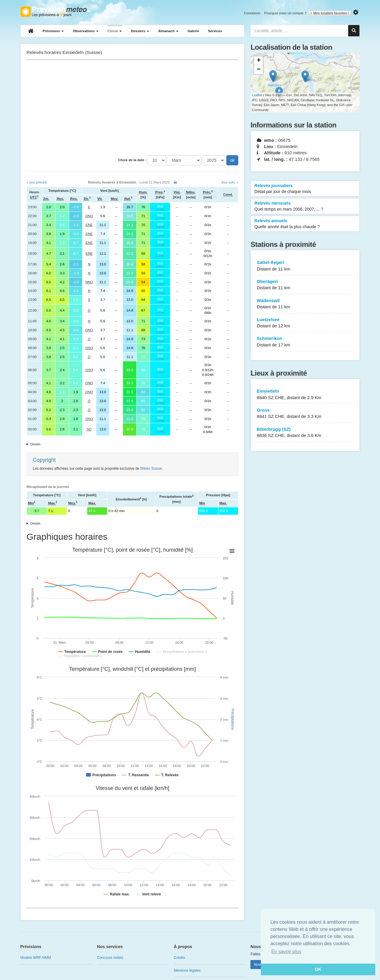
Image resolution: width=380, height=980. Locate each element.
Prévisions (53, 31)
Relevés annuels (305, 224)
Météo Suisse (151, 469)
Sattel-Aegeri (305, 266)
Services (215, 31)
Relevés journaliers (305, 189)
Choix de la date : (132, 160)
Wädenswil (305, 304)
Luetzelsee (305, 323)
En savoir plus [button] (286, 952)
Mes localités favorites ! (330, 13)
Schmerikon (305, 342)
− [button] (259, 70)
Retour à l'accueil (55, 12)
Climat (115, 31)
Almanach (168, 31)
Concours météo (110, 958)
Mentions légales (187, 970)
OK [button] (318, 969)
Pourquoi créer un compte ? (285, 13)
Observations (86, 31)
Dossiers (140, 31)
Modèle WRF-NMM (36, 958)
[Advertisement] (132, 108)
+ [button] (259, 61)
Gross (305, 414)
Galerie (193, 31)
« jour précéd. (37, 182)
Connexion (252, 13)
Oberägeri (305, 285)
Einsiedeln (305, 395)
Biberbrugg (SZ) (305, 433)
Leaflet (257, 95)
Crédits (180, 958)
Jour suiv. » (230, 182)
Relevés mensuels (305, 206)
